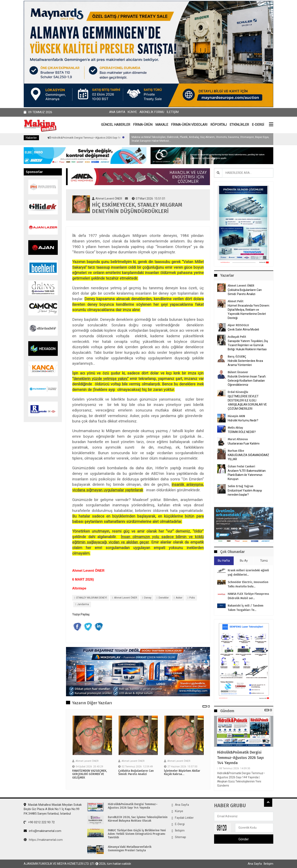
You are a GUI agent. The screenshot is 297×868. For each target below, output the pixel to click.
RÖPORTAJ (219, 125)
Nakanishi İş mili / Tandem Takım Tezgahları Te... (246, 608)
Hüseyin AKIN (236, 416)
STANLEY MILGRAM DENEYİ (91, 598)
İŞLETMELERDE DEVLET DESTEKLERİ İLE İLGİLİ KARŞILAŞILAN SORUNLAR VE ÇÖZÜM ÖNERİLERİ (247, 402)
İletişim (173, 112)
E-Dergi (180, 824)
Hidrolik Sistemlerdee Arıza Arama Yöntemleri (245, 363)
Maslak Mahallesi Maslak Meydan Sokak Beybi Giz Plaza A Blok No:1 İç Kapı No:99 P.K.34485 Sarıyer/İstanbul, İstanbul (53, 809)
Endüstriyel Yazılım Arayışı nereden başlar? (245, 493)
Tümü (264, 561)
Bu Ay (244, 561)
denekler (164, 598)
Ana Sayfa (117, 112)
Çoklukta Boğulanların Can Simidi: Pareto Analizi (136, 773)
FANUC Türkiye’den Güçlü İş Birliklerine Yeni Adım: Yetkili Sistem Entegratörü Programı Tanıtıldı (137, 834)
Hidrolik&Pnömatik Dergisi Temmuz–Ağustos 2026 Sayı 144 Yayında (107, 138)
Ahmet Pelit (236, 301)
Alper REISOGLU (238, 325)
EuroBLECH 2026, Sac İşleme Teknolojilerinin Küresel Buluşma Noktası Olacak (138, 819)
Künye (132, 112)
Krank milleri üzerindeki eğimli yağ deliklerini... (248, 573)
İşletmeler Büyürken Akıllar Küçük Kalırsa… (182, 773)
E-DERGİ (258, 125)
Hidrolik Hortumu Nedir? (243, 420)
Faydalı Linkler (184, 818)
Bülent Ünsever (238, 372)
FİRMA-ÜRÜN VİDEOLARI (189, 125)
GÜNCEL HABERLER (116, 125)
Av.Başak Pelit (237, 337)
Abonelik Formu (152, 112)
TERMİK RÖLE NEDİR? (242, 432)
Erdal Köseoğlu (238, 392)
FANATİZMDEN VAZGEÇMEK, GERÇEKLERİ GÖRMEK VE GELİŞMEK (90, 774)
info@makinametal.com (42, 831)
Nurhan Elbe (236, 451)
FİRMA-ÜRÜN (143, 125)
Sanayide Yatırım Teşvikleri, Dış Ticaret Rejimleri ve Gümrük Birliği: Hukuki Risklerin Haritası (248, 345)
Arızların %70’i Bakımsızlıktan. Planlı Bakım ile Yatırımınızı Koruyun (247, 475)
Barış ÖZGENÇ (237, 357)
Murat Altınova (238, 439)
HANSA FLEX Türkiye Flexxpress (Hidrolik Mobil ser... (248, 596)
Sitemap (180, 837)
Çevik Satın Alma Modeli (243, 329)
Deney (148, 598)
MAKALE (162, 125)
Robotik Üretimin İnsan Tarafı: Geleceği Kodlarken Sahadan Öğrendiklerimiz (247, 381)
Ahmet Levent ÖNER (126, 598)
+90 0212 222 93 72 (39, 822)
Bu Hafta (224, 561)
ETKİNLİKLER (239, 125)
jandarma (83, 604)
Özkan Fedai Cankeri (241, 466)
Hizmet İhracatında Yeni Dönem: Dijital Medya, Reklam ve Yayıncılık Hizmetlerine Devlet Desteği (249, 312)
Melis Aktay (235, 428)
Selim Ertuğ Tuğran (240, 486)
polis (192, 598)
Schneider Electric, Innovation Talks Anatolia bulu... (248, 584)
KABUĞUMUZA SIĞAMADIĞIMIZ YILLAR (248, 457)
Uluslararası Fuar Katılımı (244, 443)
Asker (179, 598)
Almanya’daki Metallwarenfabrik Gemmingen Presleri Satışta (130, 849)
